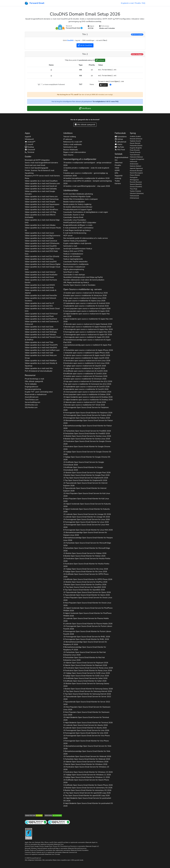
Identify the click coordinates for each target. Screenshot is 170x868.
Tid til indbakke (31, 384)
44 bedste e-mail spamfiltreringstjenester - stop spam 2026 (87, 186)
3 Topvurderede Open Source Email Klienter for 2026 (87, 703)
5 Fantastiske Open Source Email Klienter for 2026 (87, 549)
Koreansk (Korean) (136, 171)
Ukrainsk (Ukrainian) (137, 193)
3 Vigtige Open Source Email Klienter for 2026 (87, 458)
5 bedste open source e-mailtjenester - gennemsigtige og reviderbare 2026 (86, 174)
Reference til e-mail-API (73, 142)
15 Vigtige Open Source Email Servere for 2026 (87, 453)
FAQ (143, 3)
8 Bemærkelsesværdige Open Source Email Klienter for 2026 (88, 427)
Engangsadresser (32, 387)
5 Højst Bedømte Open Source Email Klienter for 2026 (88, 723)
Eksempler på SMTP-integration (37, 160)
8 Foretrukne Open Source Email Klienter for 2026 (88, 671)
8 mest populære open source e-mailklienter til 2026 (87, 394)
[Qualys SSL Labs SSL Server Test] (34, 815)
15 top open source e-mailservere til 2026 (85, 298)
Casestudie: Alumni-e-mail (74, 215)
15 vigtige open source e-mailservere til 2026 (85, 366)
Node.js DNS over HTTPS (73, 251)
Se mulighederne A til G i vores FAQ (106, 102)
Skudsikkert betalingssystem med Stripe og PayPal (83, 277)
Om (116, 160)
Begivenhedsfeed (121, 157)
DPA (116, 173)
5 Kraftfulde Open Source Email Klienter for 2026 (85, 681)
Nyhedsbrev (121, 137)
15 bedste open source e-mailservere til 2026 (85, 293)
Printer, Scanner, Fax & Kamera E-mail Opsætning (40, 172)
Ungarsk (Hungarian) (137, 159)
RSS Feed (120, 150)
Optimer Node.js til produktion (75, 241)
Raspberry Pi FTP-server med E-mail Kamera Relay (42, 177)
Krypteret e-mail (127, 3)
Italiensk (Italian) (136, 166)
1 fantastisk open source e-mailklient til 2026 (86, 353)
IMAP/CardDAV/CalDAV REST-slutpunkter (80, 223)
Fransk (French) (135, 152)
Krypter (103, 85)
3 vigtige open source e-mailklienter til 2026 (84, 368)
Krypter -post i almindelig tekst (39, 392)
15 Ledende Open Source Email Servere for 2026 (87, 514)
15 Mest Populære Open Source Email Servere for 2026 (87, 495)
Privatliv (138, 3)
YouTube (119, 147)
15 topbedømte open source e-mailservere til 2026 (87, 303)
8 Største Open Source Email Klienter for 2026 (85, 665)
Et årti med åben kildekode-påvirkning (78, 194)
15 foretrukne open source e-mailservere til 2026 (87, 361)
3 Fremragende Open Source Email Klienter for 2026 (86, 742)
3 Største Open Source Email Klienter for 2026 (85, 764)
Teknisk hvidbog (70, 137)
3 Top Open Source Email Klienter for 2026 (85, 480)
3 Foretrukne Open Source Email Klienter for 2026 (88, 772)
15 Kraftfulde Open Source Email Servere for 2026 (84, 463)
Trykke (117, 181)
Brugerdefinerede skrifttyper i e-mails (78, 225)
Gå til (137, 35)
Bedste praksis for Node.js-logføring (77, 204)
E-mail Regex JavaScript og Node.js (77, 230)
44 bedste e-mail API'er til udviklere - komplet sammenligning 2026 (87, 182)
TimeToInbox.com (32, 400)
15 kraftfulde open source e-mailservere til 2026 (85, 371)
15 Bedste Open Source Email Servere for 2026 (87, 436)
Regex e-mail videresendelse (75, 152)
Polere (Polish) (135, 175)
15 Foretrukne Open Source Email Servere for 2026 (87, 443)
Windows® (29, 139)
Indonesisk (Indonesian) (134, 163)
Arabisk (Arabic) (135, 136)
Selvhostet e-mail (70, 147)
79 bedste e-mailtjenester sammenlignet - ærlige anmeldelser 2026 (87, 164)
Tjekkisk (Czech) (135, 141)
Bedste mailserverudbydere (74, 202)
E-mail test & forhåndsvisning (75, 233)
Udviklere (68, 133)
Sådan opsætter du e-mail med (41, 181)
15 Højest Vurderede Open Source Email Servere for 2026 (87, 505)
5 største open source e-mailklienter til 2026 (86, 358)
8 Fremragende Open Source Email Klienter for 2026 (88, 413)
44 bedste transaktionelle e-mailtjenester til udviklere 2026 (86, 178)
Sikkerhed (119, 163)
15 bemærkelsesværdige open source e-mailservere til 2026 (87, 341)
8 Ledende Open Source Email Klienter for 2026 (88, 624)
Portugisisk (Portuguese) (134, 179)
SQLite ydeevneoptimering (74, 269)
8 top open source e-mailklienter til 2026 (84, 301)
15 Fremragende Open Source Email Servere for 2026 (86, 409)
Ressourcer (30, 375)
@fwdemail (120, 142)
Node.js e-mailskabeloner (73, 254)
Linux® (29, 144)
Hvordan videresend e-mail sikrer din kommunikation (84, 280)
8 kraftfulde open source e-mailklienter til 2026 (85, 374)
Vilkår (117, 168)
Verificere (100, 60)
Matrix (119, 144)
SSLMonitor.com (31, 407)
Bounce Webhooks (71, 150)
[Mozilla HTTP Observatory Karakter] (53, 815)
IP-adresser (68, 139)
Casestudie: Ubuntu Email (73, 217)
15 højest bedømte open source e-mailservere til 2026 (87, 315)
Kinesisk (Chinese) (136, 139)
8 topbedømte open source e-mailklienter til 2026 (86, 389)
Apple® (28, 137)
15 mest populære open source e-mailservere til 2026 (87, 309)
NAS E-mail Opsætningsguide (37, 168)
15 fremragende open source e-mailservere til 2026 (88, 329)
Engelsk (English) (136, 148)
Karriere (118, 183)
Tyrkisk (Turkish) (135, 191)
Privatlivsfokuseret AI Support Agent (78, 210)
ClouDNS (70, 40)
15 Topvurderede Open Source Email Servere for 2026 (85, 484)
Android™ (30, 142)
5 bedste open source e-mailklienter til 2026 (85, 379)
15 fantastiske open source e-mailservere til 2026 (88, 350)
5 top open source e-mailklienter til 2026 (87, 384)
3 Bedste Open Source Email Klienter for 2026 (86, 475)
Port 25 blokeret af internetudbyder (39, 371)
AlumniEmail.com (32, 397)
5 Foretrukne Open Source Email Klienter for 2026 (87, 448)
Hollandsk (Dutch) (136, 146)
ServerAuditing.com (33, 402)
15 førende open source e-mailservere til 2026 (88, 324)
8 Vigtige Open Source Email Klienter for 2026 (85, 572)
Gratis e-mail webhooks (73, 144)
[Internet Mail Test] (59, 822)
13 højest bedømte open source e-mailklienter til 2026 (88, 400)
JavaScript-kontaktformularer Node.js (78, 249)
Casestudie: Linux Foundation (75, 220)
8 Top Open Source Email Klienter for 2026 (84, 590)
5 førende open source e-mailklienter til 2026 (87, 327)
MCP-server (68, 236)
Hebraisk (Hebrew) (136, 157)
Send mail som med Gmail (35, 165)
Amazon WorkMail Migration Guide (77, 197)
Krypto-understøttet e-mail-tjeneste (77, 243)
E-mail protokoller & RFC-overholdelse (78, 228)
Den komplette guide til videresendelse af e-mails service (86, 238)
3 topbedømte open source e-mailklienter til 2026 (86, 306)
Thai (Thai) (134, 189)
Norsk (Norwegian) (136, 173)
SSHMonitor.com (31, 405)
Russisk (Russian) (136, 182)
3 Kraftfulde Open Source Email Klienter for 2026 (83, 469)
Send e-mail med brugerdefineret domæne (41, 163)
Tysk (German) (135, 155)
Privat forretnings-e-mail (34, 379)
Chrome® (30, 150)
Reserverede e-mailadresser (36, 394)
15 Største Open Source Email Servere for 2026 (86, 663)
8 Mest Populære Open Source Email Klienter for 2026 (86, 500)
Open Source (68, 155)
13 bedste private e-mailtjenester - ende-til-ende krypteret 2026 (86, 169)
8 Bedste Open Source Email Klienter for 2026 (87, 439)
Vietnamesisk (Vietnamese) (134, 197)
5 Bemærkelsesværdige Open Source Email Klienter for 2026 (87, 753)
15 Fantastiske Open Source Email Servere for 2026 (87, 431)
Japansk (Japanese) (136, 168)
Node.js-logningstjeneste (73, 259)
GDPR (117, 170)
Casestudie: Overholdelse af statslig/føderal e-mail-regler (86, 212)
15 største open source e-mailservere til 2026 (87, 355)
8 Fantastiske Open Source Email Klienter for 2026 (87, 434)
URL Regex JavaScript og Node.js (76, 282)
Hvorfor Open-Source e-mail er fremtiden (79, 285)
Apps (27, 133)
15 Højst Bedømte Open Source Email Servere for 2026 (86, 719)
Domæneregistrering (33, 389)
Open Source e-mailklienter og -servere (83, 289)
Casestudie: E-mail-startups (74, 275)
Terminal (29, 152)
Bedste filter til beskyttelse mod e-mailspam (81, 199)
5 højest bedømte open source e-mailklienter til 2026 (88, 320)
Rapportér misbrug (119, 177)
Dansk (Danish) (135, 143)
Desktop (29, 147)
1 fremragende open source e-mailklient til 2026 (86, 337)
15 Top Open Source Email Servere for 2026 (86, 478)
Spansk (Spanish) (136, 184)
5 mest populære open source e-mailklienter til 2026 (86, 311)
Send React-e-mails (71, 272)
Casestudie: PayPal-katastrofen (75, 262)
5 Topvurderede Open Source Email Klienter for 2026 (85, 490)
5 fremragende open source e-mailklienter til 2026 (88, 332)
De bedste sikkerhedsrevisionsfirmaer (78, 207)
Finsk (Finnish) (135, 150)
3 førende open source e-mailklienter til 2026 (84, 405)
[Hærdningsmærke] (29, 834)
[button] (110, 85)
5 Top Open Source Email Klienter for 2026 (87, 694)
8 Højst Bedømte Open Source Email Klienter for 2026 (88, 805)
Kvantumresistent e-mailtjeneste (76, 264)
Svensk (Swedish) (136, 187)
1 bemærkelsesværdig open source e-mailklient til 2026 (87, 346)
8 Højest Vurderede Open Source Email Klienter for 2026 (87, 510)
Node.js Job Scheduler (72, 256)
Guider (28, 157)
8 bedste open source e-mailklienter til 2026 (85, 295)
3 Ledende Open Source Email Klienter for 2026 (87, 517)
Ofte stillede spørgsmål (85, 125)
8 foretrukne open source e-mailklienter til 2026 (86, 363)
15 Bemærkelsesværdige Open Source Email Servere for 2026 (88, 422)
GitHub (119, 139)
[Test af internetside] (36, 822)
